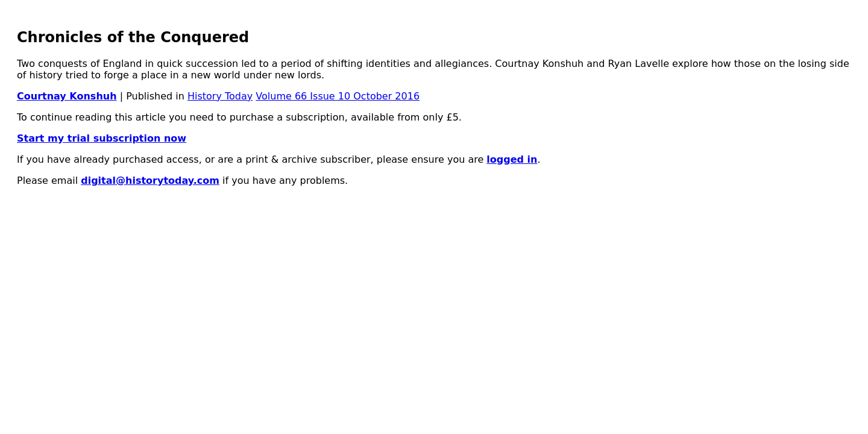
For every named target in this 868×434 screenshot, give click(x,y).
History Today (220, 96)
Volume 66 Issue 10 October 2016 (338, 96)
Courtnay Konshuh (67, 96)
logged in (512, 159)
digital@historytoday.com (150, 181)
